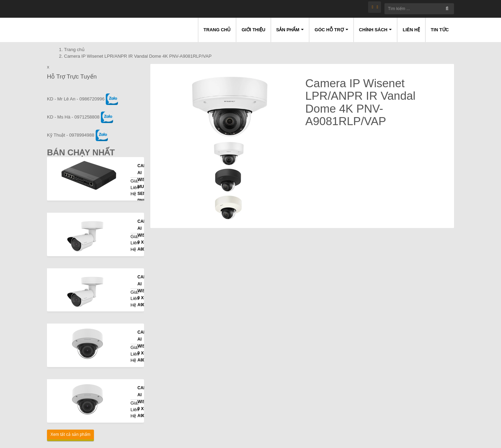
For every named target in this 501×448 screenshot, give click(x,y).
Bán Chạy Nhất (81, 152)
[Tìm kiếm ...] (419, 9)
